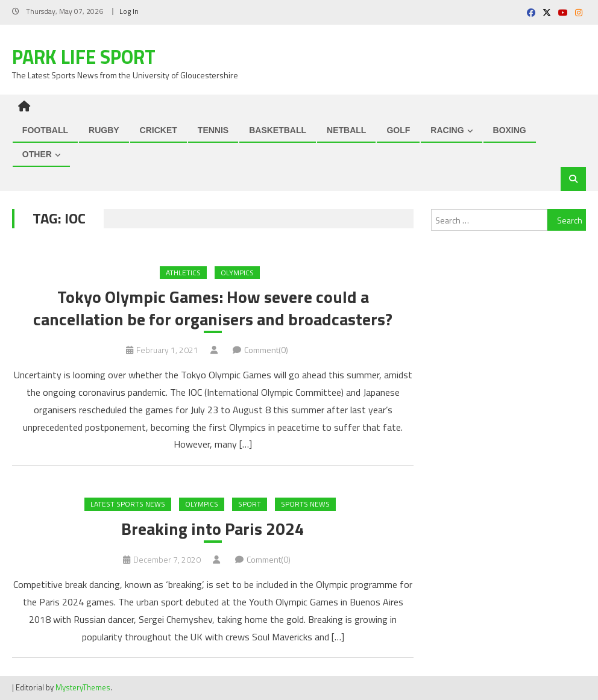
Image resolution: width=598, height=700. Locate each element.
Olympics (237, 273)
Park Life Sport (84, 57)
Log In (129, 11)
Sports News (305, 504)
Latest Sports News (128, 504)
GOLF (398, 130)
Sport (250, 504)
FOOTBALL (45, 130)
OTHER (37, 154)
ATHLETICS (183, 273)
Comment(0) (266, 350)
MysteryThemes (83, 687)
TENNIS (213, 130)
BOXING (510, 130)
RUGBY (104, 130)
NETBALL (346, 130)
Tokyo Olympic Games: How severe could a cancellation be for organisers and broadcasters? (213, 308)
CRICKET (159, 130)
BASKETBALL (278, 130)
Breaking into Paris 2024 (213, 529)
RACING (447, 130)
